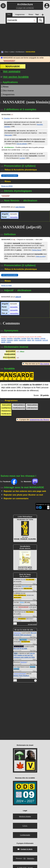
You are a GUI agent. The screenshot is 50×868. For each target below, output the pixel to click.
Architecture (20, 52)
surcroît (45, 340)
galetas (19, 250)
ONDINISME (28, 588)
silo (33, 340)
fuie (32, 338)
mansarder (6, 196)
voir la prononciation (10, 176)
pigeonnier (23, 340)
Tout (31, 604)
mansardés (14, 307)
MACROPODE (26, 641)
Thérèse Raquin (37, 250)
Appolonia (24, 661)
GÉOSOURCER (23, 607)
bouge (3, 338)
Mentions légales (25, 816)
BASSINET (18, 597)
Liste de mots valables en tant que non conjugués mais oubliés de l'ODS (24, 654)
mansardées (14, 313)
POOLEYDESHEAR (20, 673)
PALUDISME (30, 579)
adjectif (18, 297)
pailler (16, 340)
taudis (3, 342)
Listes (12, 52)
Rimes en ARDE (7, 186)
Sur (9, 482)
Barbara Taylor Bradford (21, 675)
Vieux (22, 352)
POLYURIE (30, 611)
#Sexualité (25, 586)
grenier (4, 340)
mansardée (14, 310)
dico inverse (45, 364)
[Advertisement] (25, 36)
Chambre (7, 118)
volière (9, 342)
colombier (17, 338)
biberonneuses (40, 141)
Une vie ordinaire (22, 144)
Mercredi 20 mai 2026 (20, 648)
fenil (29, 338)
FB (24, 858)
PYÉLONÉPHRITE (20, 595)
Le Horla (22, 158)
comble (24, 338)
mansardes (14, 217)
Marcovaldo (8, 135)
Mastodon (31, 858)
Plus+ (35, 584)
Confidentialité (25, 834)
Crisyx (16, 652)
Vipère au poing (41, 256)
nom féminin (20, 207)
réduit (29, 340)
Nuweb (30, 867)
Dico (7, 52)
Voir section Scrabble (15, 77)
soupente (38, 340)
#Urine (22, 602)
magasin (10, 340)
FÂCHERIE (22, 618)
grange (43, 338)
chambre (10, 338)
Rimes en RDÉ (6, 286)
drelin (17, 141)
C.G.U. (25, 825)
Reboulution (17, 632)
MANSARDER (9, 61)
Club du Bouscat (19, 646)
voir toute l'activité (32, 624)
